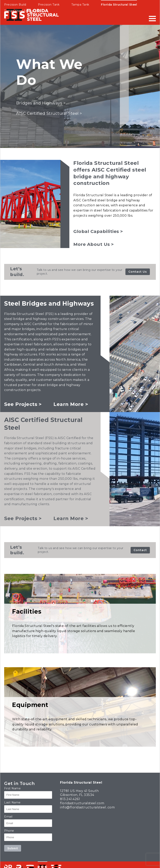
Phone (9, 831)
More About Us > (94, 244)
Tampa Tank (80, 5)
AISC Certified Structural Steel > (49, 113)
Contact (140, 550)
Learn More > (71, 404)
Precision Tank (49, 5)
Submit (13, 848)
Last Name (12, 802)
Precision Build (15, 5)
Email (8, 817)
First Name (12, 788)
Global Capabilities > (98, 231)
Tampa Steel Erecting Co (23, 11)
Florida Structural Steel (119, 5)
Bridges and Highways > (41, 103)
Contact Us (138, 272)
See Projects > (23, 404)
